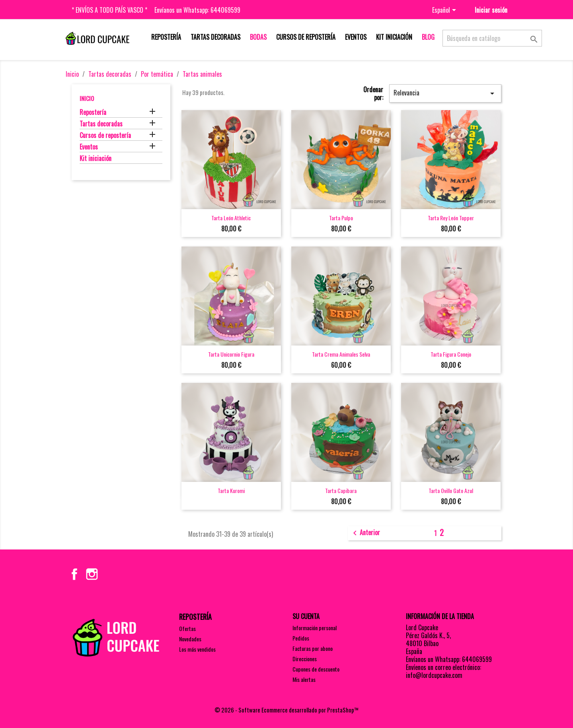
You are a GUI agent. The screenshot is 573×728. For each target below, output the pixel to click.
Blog (428, 37)
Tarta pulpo (341, 218)
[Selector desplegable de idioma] (445, 11)
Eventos (356, 37)
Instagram (92, 574)
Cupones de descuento (316, 669)
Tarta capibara (341, 490)
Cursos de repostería (306, 37)
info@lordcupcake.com (434, 675)
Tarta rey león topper (451, 218)
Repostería (166, 37)
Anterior (365, 533)
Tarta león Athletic (231, 218)
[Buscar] (492, 38)
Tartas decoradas (215, 37)
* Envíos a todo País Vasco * (109, 10)
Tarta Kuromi (231, 490)
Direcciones (305, 659)
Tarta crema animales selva (341, 354)
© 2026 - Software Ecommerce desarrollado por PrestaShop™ (286, 710)
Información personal (315, 628)
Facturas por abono (313, 648)
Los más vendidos (197, 649)
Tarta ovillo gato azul (451, 490)
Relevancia (445, 93)
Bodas (258, 37)
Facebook (74, 574)
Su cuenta (306, 616)
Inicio (87, 98)
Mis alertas (304, 679)
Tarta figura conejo (451, 354)
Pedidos (301, 638)
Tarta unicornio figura (231, 354)
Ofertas (187, 628)
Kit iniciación (394, 37)
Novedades (190, 639)
